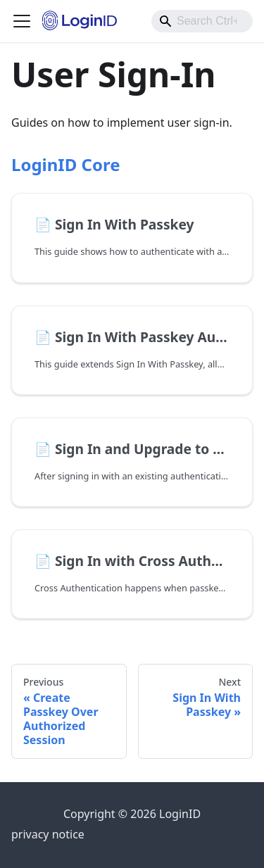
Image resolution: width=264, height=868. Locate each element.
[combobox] (202, 21)
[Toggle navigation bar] (22, 21)
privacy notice (48, 834)
